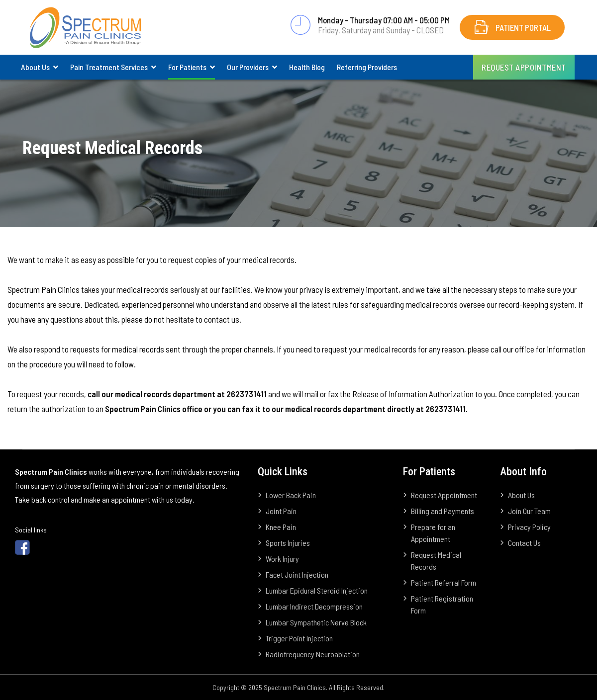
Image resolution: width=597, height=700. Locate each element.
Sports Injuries (288, 543)
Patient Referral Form (444, 582)
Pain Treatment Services (109, 67)
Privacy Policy (529, 527)
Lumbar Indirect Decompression (314, 606)
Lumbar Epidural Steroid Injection (317, 590)
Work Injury (282, 559)
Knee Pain (281, 527)
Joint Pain (281, 511)
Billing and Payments (443, 511)
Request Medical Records (436, 561)
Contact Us (524, 543)
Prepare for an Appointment (433, 533)
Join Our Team (529, 511)
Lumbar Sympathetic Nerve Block (316, 622)
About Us (35, 67)
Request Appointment (524, 67)
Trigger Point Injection (299, 638)
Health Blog (307, 67)
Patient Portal (523, 27)
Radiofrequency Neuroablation (313, 654)
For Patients (187, 67)
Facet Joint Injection (297, 574)
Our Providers (248, 67)
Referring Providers (367, 67)
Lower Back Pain (291, 495)
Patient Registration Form (442, 604)
